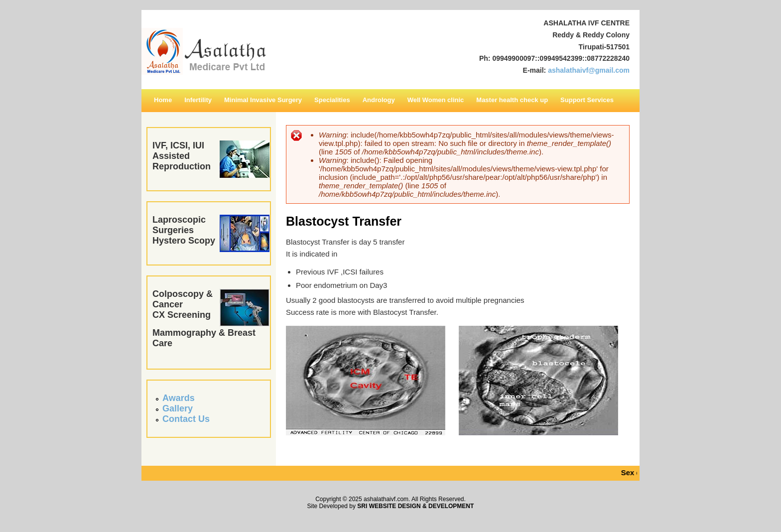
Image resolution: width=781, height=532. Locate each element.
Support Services (587, 100)
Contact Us (186, 419)
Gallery (178, 408)
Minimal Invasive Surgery (263, 100)
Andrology (379, 100)
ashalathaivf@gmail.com (589, 70)
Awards (179, 398)
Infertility (198, 100)
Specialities (332, 100)
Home (163, 100)
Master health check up (512, 100)
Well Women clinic (436, 100)
